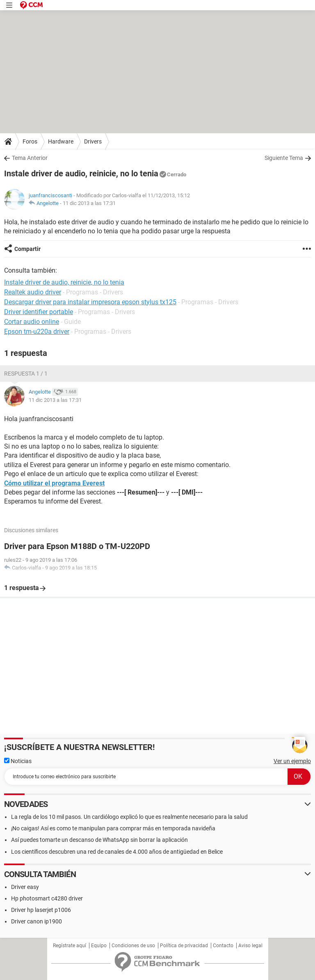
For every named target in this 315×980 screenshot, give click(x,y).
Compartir (27, 249)
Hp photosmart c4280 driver (47, 898)
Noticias (18, 761)
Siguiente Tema (284, 158)
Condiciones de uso (133, 946)
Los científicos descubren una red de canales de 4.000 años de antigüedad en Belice (117, 852)
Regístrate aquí (70, 946)
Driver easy (25, 887)
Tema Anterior (30, 158)
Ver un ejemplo (292, 761)
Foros (30, 141)
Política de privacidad (184, 946)
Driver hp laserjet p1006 (41, 910)
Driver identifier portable (39, 312)
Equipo (99, 946)
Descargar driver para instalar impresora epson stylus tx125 (90, 302)
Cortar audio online (32, 322)
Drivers (93, 141)
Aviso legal (250, 946)
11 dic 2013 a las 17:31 (89, 203)
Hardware (61, 141)
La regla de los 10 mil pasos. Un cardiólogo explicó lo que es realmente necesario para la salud (129, 817)
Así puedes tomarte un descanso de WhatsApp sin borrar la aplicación (99, 840)
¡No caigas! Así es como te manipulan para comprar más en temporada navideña (113, 828)
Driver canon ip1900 (37, 921)
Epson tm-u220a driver (37, 332)
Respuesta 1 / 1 (26, 374)
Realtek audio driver (33, 292)
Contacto (223, 946)
